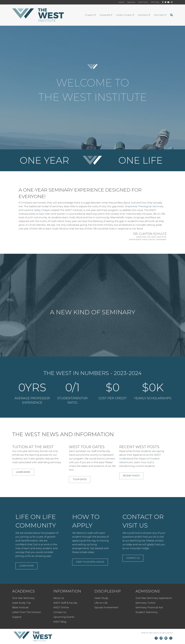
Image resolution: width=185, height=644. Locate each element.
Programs (89, 15)
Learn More (23, 472)
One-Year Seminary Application (154, 598)
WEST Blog (155, 2)
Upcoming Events (64, 617)
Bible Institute (20, 607)
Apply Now (131, 2)
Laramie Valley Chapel (37, 210)
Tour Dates (80, 479)
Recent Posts (131, 476)
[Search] (171, 15)
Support (121, 2)
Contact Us (133, 558)
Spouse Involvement (106, 607)
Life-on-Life (101, 603)
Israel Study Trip (21, 603)
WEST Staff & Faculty (65, 603)
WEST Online (143, 2)
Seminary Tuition (146, 603)
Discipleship (105, 15)
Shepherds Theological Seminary (144, 206)
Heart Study (101, 598)
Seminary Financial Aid (149, 607)
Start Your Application (90, 562)
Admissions (143, 15)
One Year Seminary (23, 598)
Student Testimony (147, 612)
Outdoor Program (124, 15)
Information (159, 15)
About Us (59, 598)
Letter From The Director (27, 612)
